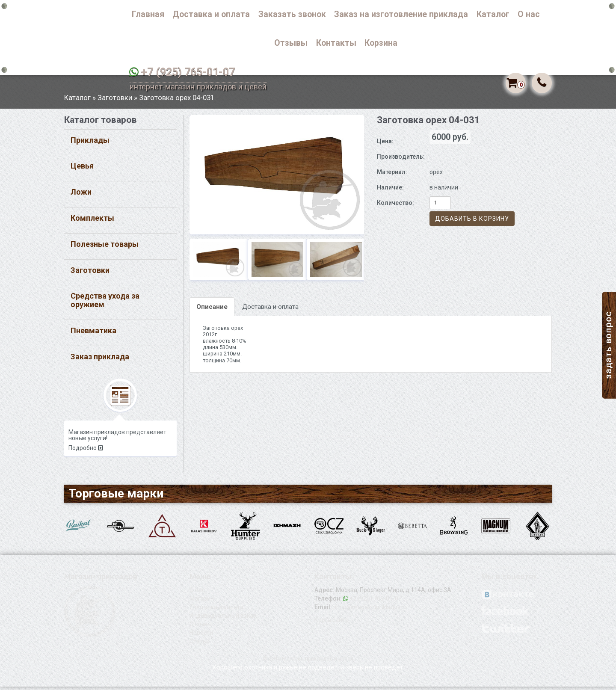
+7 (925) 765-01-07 (188, 72)
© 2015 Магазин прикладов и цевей (308, 662)
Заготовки (115, 101)
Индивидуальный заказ (223, 619)
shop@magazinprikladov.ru (370, 610)
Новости (201, 636)
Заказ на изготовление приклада (401, 14)
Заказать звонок (292, 14)
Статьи (200, 645)
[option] (277, 178)
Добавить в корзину (472, 222)
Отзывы (291, 43)
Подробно (86, 451)
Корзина (381, 43)
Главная (148, 14)
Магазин (202, 602)
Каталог (493, 14)
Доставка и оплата (211, 14)
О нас (529, 14)
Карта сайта (332, 623)
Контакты (336, 43)
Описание (212, 310)
